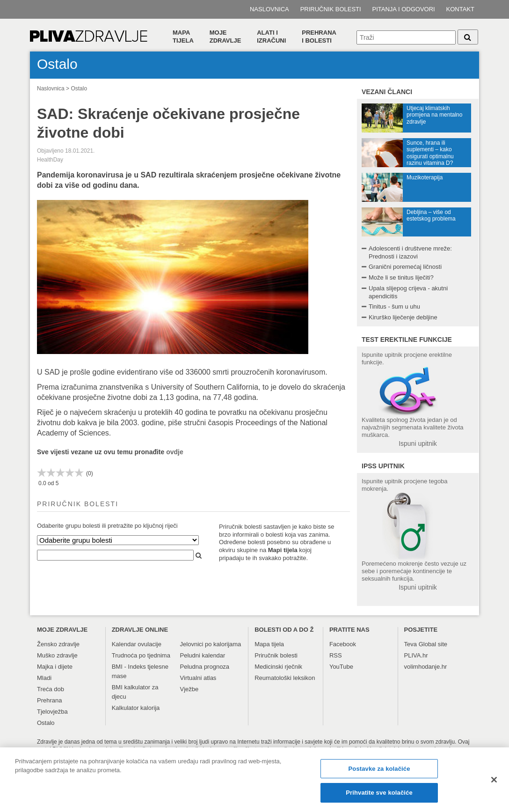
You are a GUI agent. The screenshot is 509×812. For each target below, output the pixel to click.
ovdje (175, 452)
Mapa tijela (183, 37)
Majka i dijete (55, 667)
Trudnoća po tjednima (141, 655)
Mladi (44, 678)
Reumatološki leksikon (285, 678)
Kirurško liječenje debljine (403, 317)
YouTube (341, 667)
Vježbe (189, 689)
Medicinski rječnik (278, 667)
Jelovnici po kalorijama (211, 644)
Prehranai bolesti (319, 37)
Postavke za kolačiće (379, 771)
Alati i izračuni (271, 37)
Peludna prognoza (205, 667)
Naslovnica (269, 9)
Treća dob (51, 689)
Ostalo (79, 89)
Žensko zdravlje (58, 644)
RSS (336, 655)
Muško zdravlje (57, 655)
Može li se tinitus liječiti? (401, 277)
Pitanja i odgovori (404, 9)
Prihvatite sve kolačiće (379, 795)
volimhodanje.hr (426, 667)
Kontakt (460, 9)
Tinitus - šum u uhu (394, 306)
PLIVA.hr (416, 655)
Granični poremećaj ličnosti (405, 267)
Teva (411, 644)
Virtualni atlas (198, 678)
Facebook (343, 644)
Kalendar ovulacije (137, 644)
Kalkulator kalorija (136, 708)
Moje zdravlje (225, 37)
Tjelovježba (52, 712)
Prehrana (49, 700)
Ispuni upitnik (418, 443)
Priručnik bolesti (331, 9)
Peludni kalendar (203, 655)
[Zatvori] (494, 782)
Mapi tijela (283, 550)
